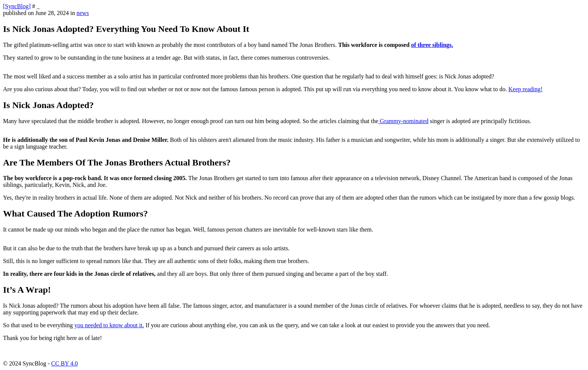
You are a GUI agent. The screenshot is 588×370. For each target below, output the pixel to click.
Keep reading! (526, 89)
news (83, 13)
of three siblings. (432, 45)
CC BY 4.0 (65, 363)
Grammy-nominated (403, 121)
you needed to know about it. (109, 325)
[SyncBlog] (17, 6)
